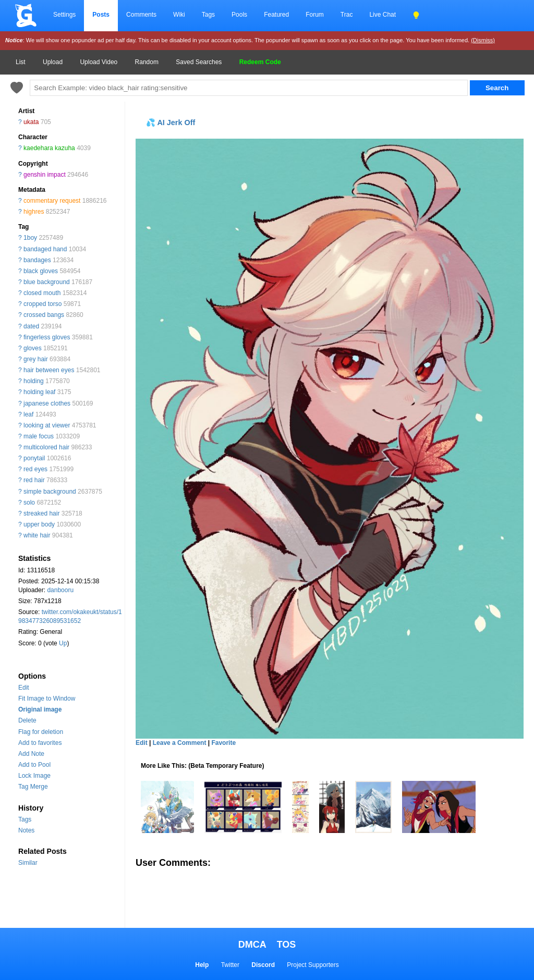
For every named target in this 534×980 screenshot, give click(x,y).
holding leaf (39, 392)
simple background (50, 492)
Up (63, 643)
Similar (28, 863)
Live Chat (383, 15)
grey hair (36, 359)
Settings (64, 15)
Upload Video (99, 62)
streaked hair (41, 513)
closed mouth (42, 293)
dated (31, 326)
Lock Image (34, 776)
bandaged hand (45, 249)
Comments (141, 15)
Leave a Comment (180, 743)
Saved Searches (199, 62)
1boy (30, 238)
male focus (39, 436)
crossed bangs (44, 315)
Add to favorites (40, 743)
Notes (26, 830)
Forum (315, 15)
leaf (28, 414)
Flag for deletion (41, 732)
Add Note (31, 754)
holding (34, 381)
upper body (39, 524)
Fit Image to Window (47, 699)
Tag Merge (33, 787)
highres (34, 212)
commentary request (52, 201)
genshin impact (45, 175)
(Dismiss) (483, 40)
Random (147, 62)
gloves (33, 348)
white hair (37, 535)
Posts (101, 15)
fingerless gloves (47, 337)
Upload (53, 62)
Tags (208, 15)
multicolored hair (46, 447)
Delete (27, 720)
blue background (47, 282)
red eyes (35, 469)
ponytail (34, 458)
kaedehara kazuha (49, 148)
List (21, 62)
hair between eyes (49, 370)
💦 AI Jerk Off (171, 123)
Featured (276, 15)
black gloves (41, 271)
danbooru (60, 590)
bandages (37, 260)
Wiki (179, 15)
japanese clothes (47, 403)
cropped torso (43, 304)
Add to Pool (34, 765)
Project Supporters (313, 965)
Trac (347, 15)
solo (29, 503)
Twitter (230, 965)
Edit (24, 688)
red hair (34, 480)
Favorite (223, 743)
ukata (31, 122)
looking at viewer (47, 425)
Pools (239, 15)
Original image (40, 709)
